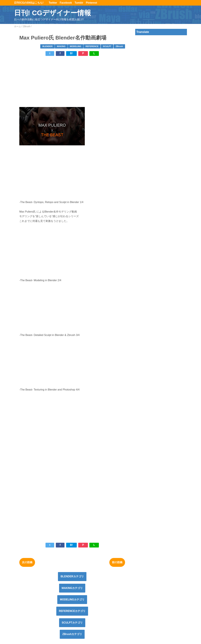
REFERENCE (92, 46)
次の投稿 (27, 562)
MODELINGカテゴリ (72, 600)
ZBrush (119, 46)
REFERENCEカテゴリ (72, 611)
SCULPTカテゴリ (72, 623)
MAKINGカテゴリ (72, 588)
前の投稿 (117, 562)
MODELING (76, 46)
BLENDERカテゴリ (72, 576)
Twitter (53, 3)
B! (71, 53)
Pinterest (91, 3)
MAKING (61, 46)
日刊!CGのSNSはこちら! (30, 3)
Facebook (66, 3)
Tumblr (79, 3)
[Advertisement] (72, 81)
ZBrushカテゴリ (72, 634)
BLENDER (47, 46)
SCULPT (107, 46)
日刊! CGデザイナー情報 (53, 13)
